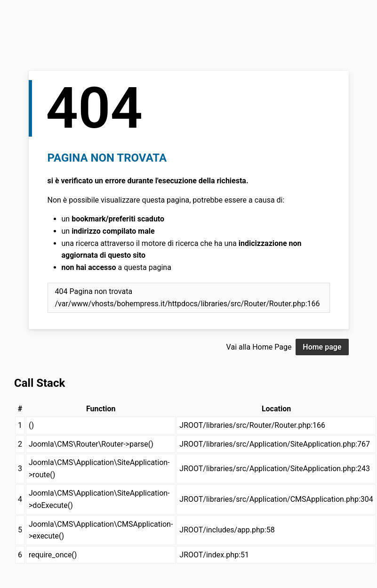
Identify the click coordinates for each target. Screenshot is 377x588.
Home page (322, 347)
